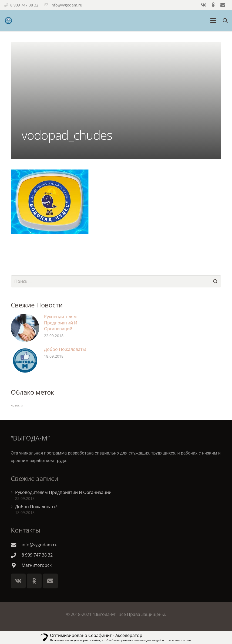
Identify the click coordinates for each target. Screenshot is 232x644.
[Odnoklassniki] (34, 581)
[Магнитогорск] (16, 565)
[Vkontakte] (18, 581)
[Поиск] (215, 281)
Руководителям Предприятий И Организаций (61, 323)
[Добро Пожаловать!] (25, 360)
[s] (116, 281)
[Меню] (213, 21)
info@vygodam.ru (66, 5)
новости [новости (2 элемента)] (17, 405)
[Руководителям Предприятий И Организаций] (25, 328)
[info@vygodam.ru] (16, 545)
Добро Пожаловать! (65, 349)
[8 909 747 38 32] (16, 555)
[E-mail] (50, 581)
